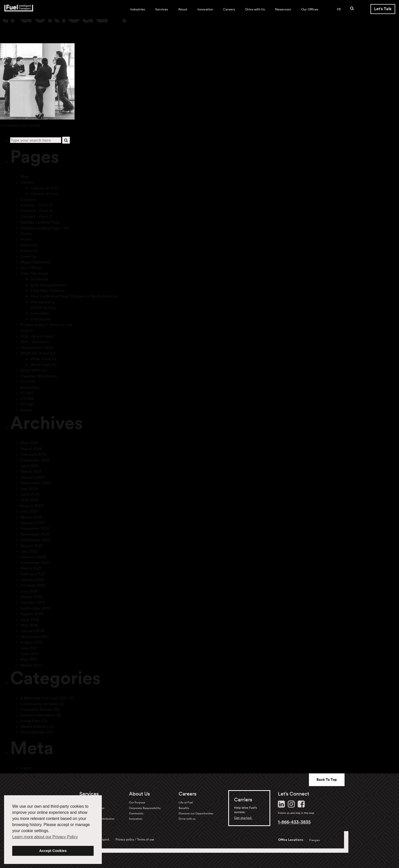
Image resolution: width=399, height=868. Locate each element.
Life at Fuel (186, 802)
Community (136, 813)
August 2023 (32, 506)
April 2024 (30, 500)
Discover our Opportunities (196, 813)
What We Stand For (38, 353)
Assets (26, 410)
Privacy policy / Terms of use (46, 325)
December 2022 (35, 528)
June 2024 (30, 494)
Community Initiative (40, 704)
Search (27, 330)
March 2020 (31, 597)
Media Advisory (34, 726)
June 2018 (30, 620)
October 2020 (33, 585)
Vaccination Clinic (37, 347)
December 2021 (35, 563)
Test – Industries (35, 342)
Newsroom (283, 9)
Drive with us (187, 819)
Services (162, 9)
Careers (229, 9)
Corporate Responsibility (145, 808)
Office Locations (291, 840)
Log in (26, 768)
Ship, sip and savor (37, 336)
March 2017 (31, 665)
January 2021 (32, 580)
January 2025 (33, 477)
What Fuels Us (44, 359)
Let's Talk (383, 9)
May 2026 (29, 443)
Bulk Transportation (48, 285)
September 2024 (35, 483)
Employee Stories (36, 709)
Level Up (28, 256)
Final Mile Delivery (48, 290)
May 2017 (29, 659)
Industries (138, 9)
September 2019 (35, 608)
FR (339, 9)
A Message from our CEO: (44, 698)
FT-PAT (27, 393)
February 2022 (33, 557)
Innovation (205, 9)
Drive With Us (33, 370)
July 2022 (29, 551)
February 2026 (33, 454)
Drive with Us (255, 9)
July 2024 (29, 489)
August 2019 (32, 614)
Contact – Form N (37, 211)
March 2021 (31, 568)
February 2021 (33, 574)
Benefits (184, 808)
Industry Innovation (38, 715)
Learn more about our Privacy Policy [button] (45, 837)
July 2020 (29, 591)
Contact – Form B (36, 205)
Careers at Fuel (44, 188)
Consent (28, 199)
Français (315, 840)
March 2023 (31, 517)
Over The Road (34, 273)
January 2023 (33, 523)
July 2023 (29, 511)
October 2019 (33, 602)
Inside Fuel (30, 721)
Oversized (40, 313)
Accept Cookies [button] (53, 851)
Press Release (33, 732)
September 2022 (35, 540)
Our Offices (310, 9)
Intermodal (40, 319)
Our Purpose (137, 802)
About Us (139, 794)
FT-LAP (27, 404)
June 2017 (30, 654)
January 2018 (32, 631)
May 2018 (29, 625)
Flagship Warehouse (39, 376)
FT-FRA (27, 399)
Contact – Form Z (36, 216)
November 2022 (35, 534)
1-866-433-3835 (294, 822)
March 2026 (31, 449)
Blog (24, 176)
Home (26, 233)
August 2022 (32, 546)
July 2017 (29, 648)
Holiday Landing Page (40, 222)
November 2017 (35, 637)
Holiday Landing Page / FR (44, 228)
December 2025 (35, 460)
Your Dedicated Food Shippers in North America (74, 296)
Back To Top (327, 779)
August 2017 (31, 642)
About (183, 9)
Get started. (243, 818)
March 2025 (31, 471)
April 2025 (30, 466)
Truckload (39, 279)
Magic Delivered (35, 262)
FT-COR (28, 381)
